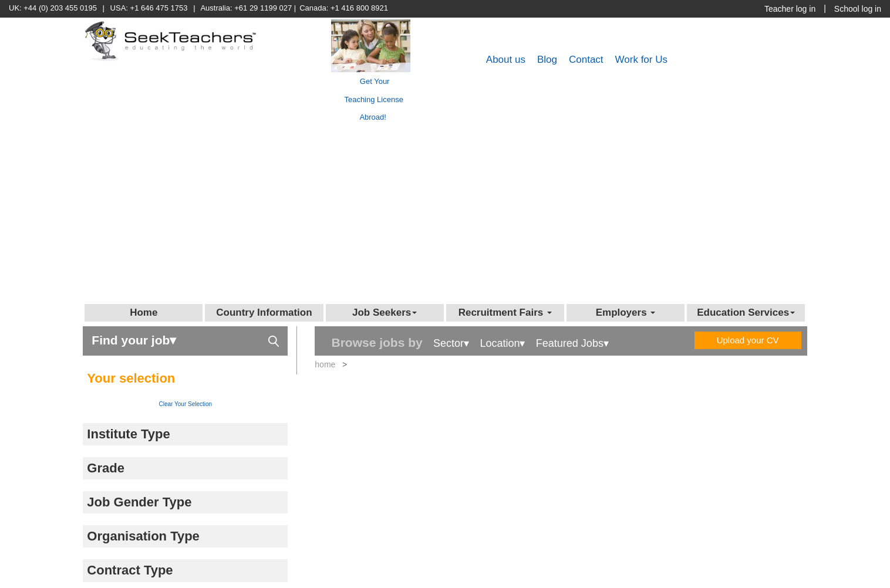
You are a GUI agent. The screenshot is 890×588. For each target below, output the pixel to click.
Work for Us (641, 60)
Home (144, 312)
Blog (547, 60)
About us (506, 60)
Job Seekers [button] (385, 312)
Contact (586, 60)
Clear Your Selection (186, 404)
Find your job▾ (185, 339)
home (325, 364)
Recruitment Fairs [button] (505, 312)
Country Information (264, 312)
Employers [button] (626, 312)
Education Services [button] (746, 312)
